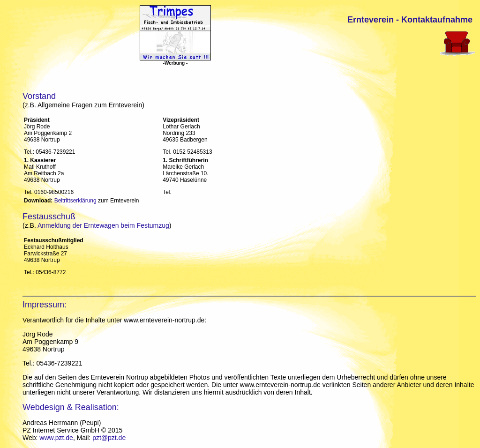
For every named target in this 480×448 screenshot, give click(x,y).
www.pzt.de (56, 438)
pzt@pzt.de (109, 438)
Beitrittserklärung (75, 201)
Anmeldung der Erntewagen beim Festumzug (103, 225)
